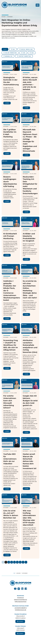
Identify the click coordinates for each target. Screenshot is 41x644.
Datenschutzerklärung (20, 600)
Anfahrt (20, 621)
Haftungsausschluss (20, 602)
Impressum (20, 598)
